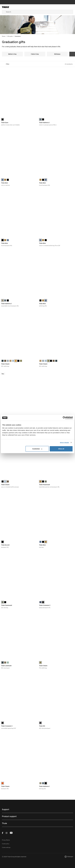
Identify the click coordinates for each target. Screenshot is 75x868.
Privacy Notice (6, 840)
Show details (65, 443)
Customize (37, 449)
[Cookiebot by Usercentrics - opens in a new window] (64, 418)
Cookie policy (6, 844)
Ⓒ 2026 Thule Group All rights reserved (14, 857)
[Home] (14, 7)
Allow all (61, 449)
